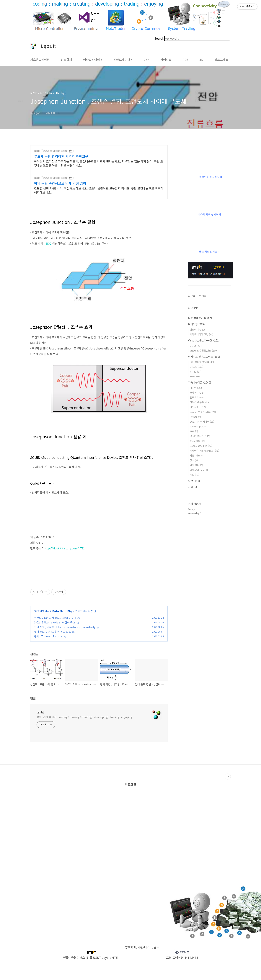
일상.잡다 (196, 465)
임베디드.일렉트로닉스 (204, 357)
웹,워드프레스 (200, 436)
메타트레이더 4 (123, 60)
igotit (40, 712)
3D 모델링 (197, 441)
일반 (194, 481)
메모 (194, 475)
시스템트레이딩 (40, 60)
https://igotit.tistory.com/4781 (64, 548)
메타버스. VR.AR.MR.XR (204, 451)
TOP (228, 777)
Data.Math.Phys (63, 611)
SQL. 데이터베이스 (202, 422)
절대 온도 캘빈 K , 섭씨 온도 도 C (52, 632)
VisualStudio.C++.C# (204, 340)
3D (201, 60)
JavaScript (198, 426)
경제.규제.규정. (200, 470)
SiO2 (48, 243)
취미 (193, 487)
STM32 (196, 367)
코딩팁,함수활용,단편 (204, 351)
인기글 (203, 296)
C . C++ (196, 346)
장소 (194, 460)
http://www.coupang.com (50, 151)
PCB (186, 60)
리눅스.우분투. (200, 402)
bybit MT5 (111, 957)
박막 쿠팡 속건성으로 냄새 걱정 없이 (60, 183)
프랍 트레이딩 (175, 957)
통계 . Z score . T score (48, 636)
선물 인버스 (78, 957)
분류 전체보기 (200, 318)
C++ (146, 60)
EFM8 (195, 376)
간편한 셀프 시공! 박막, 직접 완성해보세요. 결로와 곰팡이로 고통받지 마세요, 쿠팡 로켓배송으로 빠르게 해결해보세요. (99, 190)
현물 (66, 957)
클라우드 (197, 393)
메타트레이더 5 (93, 60)
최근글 (192, 296)
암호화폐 (66, 60)
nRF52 (195, 372)
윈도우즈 (197, 397)
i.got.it (46, 46)
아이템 (196, 388)
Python (196, 417)
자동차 (196, 455)
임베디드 (166, 60)
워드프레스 (221, 60)
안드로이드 (198, 407)
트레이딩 (196, 324)
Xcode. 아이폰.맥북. (203, 412)
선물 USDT (94, 957)
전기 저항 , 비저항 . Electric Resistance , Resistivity (65, 627)
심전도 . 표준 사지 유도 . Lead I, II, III (55, 618)
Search (159, 38)
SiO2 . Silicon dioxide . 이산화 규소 (55, 622)
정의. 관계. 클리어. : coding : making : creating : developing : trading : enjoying (84, 717)
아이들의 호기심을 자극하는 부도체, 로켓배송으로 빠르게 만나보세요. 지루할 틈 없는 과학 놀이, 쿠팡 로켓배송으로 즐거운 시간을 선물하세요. (99, 163)
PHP (194, 431)
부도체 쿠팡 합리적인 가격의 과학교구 (61, 156)
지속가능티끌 (42, 611)
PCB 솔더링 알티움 (202, 362)
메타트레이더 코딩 (201, 334)
